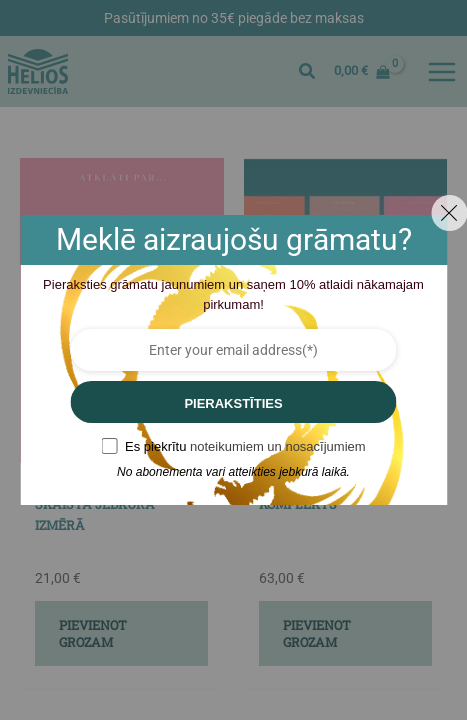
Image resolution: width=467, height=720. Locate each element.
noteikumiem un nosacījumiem (278, 446)
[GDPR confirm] (109, 446)
